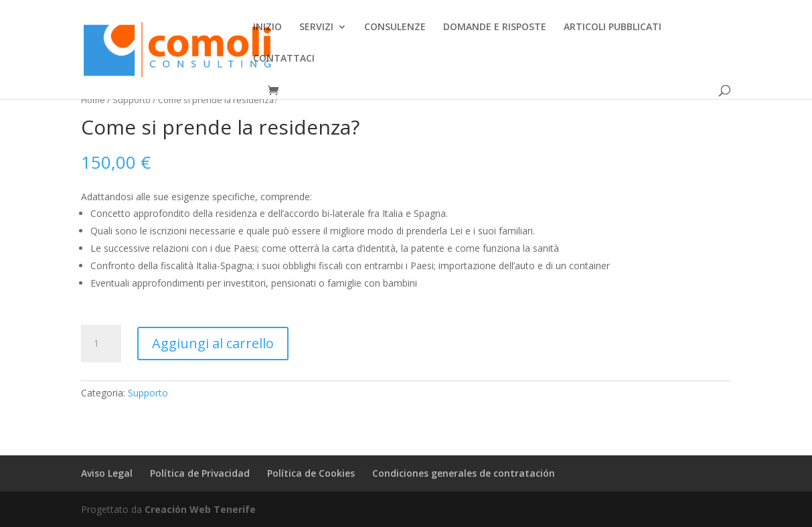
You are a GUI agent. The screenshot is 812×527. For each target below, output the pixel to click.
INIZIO (267, 27)
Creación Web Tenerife (200, 509)
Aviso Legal (107, 473)
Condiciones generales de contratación (464, 473)
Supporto (132, 100)
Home (93, 100)
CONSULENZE (395, 27)
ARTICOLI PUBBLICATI (613, 27)
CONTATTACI (284, 59)
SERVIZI (316, 27)
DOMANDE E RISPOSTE (495, 27)
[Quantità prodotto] (101, 344)
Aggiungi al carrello (213, 343)
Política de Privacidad (200, 473)
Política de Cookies (311, 473)
